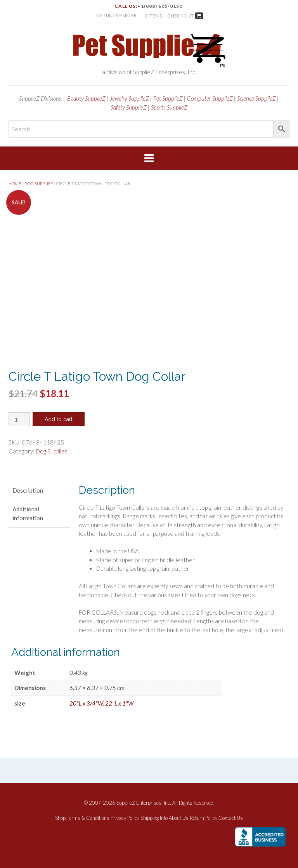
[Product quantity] (19, 419)
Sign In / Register (116, 15)
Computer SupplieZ (210, 98)
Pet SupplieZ (168, 98)
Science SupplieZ (256, 98)
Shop (60, 818)
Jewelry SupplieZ (129, 98)
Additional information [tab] (28, 513)
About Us (179, 818)
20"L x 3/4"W (86, 703)
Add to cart (59, 419)
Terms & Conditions (88, 818)
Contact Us (231, 818)
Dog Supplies (39, 184)
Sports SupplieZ (169, 107)
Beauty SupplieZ (86, 98)
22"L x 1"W (119, 703)
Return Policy (204, 818)
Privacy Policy (125, 818)
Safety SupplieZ (129, 107)
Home (15, 184)
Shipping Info (154, 818)
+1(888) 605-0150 (160, 6)
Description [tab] (28, 490)
